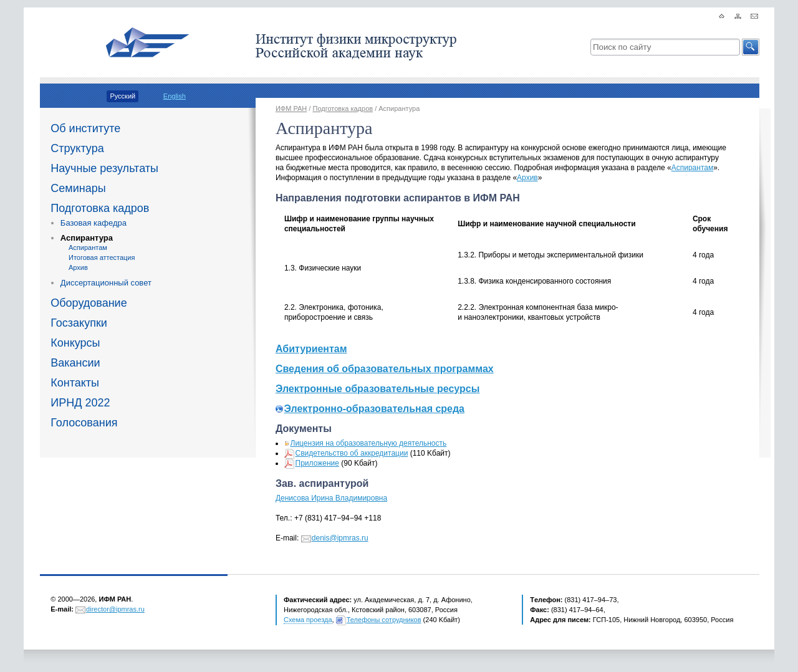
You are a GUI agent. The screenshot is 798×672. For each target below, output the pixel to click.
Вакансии (75, 363)
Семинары (78, 188)
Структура (77, 148)
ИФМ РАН (291, 108)
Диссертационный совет (106, 283)
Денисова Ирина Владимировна (331, 498)
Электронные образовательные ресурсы (377, 389)
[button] (751, 47)
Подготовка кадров (100, 208)
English (175, 96)
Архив (78, 267)
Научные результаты (104, 168)
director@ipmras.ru (115, 609)
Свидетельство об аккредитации (352, 453)
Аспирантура (87, 238)
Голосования (84, 423)
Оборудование (89, 303)
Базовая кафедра (94, 223)
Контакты (75, 383)
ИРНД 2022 (80, 403)
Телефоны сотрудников (384, 620)
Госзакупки (79, 323)
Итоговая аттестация (102, 257)
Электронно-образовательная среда (374, 409)
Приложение (317, 463)
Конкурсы (75, 343)
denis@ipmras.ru (340, 538)
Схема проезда (308, 620)
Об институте (85, 128)
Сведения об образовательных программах (385, 369)
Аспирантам (88, 247)
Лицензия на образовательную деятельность (369, 443)
